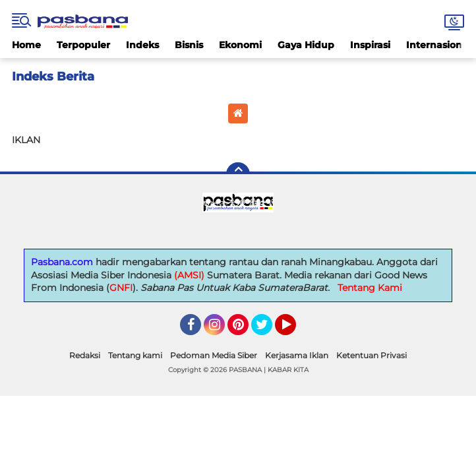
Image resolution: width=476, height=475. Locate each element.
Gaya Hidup (306, 45)
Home (26, 45)
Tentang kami (135, 355)
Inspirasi (370, 45)
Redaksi (85, 355)
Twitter (268, 331)
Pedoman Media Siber (214, 355)
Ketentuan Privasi (372, 355)
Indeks (142, 45)
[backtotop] (238, 174)
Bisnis (189, 45)
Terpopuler (83, 45)
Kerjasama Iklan (297, 355)
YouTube (295, 331)
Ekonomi (240, 45)
